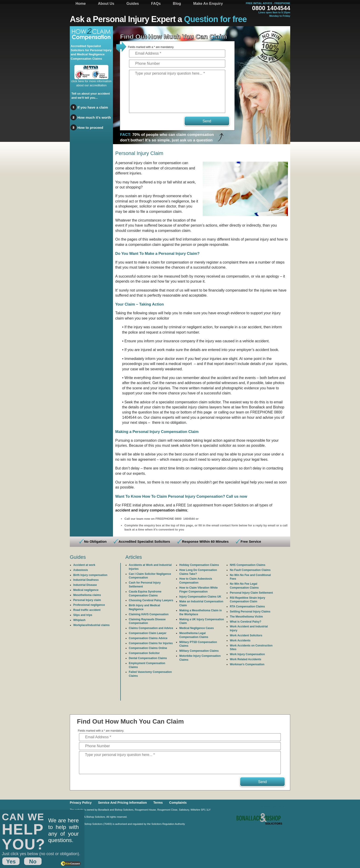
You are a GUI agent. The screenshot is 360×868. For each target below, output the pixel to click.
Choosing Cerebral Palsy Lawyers (151, 600)
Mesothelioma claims (87, 595)
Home (81, 4)
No (33, 861)
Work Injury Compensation (247, 654)
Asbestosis (81, 570)
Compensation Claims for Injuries (151, 643)
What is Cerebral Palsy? (246, 622)
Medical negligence (86, 590)
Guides (133, 4)
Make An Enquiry (208, 4)
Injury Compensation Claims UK (200, 597)
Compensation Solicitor (144, 653)
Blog (177, 4)
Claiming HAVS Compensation (149, 614)
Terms (158, 803)
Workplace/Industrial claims (91, 625)
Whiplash (79, 620)
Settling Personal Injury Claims (250, 612)
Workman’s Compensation (247, 664)
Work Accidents (240, 640)
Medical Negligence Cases (197, 628)
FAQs (156, 4)
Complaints (178, 803)
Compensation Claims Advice (148, 638)
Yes (11, 861)
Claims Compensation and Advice (151, 628)
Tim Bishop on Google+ (272, 807)
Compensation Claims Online (148, 648)
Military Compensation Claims (199, 651)
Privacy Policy (81, 803)
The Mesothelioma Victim (246, 617)
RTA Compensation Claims (247, 607)
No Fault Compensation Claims (250, 570)
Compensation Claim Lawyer (148, 633)
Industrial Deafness (86, 580)
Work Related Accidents (246, 659)
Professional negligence (89, 605)
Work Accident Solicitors (246, 635)
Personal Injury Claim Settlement (251, 593)
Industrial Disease (85, 585)
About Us (106, 4)
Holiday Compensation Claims (199, 565)
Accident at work (84, 565)
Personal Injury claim (87, 600)
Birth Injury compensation (90, 575)
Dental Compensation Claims (148, 658)
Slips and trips (83, 615)
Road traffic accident (87, 610)
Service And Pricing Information (122, 803)
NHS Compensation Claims (248, 565)
